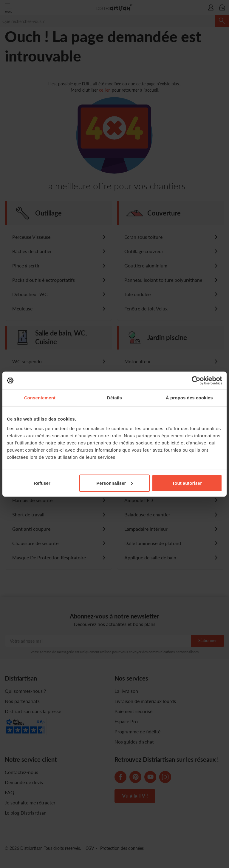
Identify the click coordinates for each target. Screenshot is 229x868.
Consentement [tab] (40, 398)
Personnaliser (115, 483)
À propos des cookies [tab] (189, 398)
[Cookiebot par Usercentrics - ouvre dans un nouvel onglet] (196, 381)
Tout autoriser (187, 483)
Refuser (42, 483)
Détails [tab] (114, 398)
